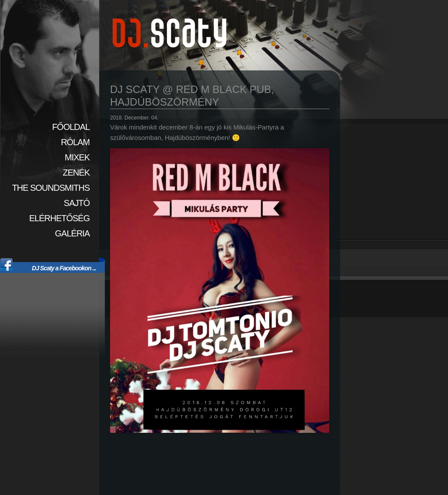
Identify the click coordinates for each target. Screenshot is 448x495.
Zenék (76, 173)
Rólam (75, 142)
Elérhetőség (59, 218)
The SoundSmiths (51, 188)
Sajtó (77, 203)
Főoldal (71, 127)
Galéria (72, 233)
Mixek (77, 157)
